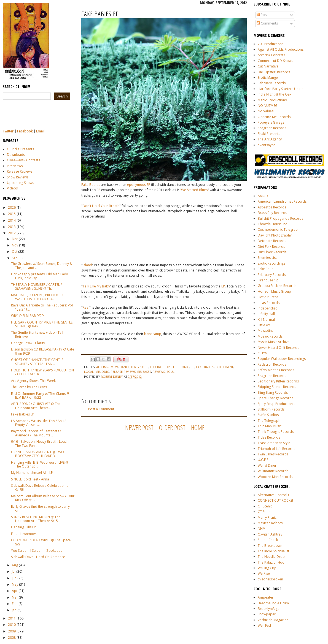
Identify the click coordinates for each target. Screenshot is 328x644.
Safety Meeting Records (276, 370)
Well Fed (264, 625)
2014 (12, 220)
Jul (14, 571)
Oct (15, 252)
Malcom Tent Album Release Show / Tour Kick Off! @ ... (43, 498)
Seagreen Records (272, 128)
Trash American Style (274, 443)
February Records (272, 83)
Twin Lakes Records (273, 454)
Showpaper (267, 614)
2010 (12, 625)
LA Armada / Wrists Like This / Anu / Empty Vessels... (38, 423)
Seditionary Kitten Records (278, 381)
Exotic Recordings (271, 263)
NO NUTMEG (268, 106)
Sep (15, 258)
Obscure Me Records (274, 117)
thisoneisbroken (270, 579)
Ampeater (266, 597)
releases (144, 372)
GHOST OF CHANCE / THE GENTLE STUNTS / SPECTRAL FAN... (37, 362)
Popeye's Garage (271, 122)
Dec (15, 239)
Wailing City (267, 568)
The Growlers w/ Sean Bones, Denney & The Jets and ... (42, 266)
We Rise (264, 573)
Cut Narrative (268, 66)
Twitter (8, 131)
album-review (107, 367)
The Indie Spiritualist (273, 551)
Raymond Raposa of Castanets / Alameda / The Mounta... (36, 433)
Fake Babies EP (23, 414)
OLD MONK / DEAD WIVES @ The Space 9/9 (41, 542)
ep (193, 367)
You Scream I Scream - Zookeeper (37, 551)
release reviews (123, 372)
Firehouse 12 (268, 280)
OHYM (263, 353)
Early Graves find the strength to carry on (40, 508)
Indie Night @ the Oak (275, 94)
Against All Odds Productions (281, 49)
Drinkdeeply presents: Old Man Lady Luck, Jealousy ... (39, 276)
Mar (15, 597)
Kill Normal (266, 320)
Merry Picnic (267, 517)
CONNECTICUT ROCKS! (275, 500)
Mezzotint (265, 331)
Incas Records (269, 303)
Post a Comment (101, 409)
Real (86, 307)
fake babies (205, 367)
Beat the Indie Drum (273, 603)
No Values (266, 111)
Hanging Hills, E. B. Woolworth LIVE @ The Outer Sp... (40, 464)
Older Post (172, 427)
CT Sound (265, 512)
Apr (15, 591)
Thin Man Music (270, 426)
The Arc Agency (270, 139)
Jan (14, 610)
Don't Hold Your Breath (101, 206)
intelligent (224, 367)
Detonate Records (272, 241)
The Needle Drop (271, 557)
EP (99, 190)
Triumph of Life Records (276, 449)
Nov (15, 245)
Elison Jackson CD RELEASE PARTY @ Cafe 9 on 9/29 (43, 351)
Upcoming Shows (20, 183)
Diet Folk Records (271, 247)
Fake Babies (91, 185)
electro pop (160, 367)
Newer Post (139, 427)
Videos (12, 188)
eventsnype (267, 145)
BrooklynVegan (270, 609)
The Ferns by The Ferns (29, 387)
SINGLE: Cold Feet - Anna (30, 479)
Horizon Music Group (274, 291)
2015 (12, 214)
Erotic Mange (268, 78)
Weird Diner (267, 465)
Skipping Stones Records (277, 387)
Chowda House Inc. (273, 224)
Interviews (15, 166)
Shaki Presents (269, 134)
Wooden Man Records (275, 477)
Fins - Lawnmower (25, 534)
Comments (267, 23)
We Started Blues (194, 190)
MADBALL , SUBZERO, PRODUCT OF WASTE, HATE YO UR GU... (39, 297)
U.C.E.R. (264, 460)
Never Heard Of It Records (278, 348)
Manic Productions (272, 100)
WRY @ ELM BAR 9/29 (27, 316)
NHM (262, 528)
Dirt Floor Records (272, 252)
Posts (263, 15)
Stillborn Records (271, 409)
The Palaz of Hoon (272, 562)
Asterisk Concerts (271, 55)
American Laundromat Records (282, 201)
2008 (12, 638)
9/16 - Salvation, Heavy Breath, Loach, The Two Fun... (40, 443)
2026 (12, 207)
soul (170, 372)
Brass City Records (272, 213)
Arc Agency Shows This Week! (34, 381)
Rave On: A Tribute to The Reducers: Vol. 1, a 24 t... (42, 307)
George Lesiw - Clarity (28, 343)
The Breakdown (270, 546)
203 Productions (271, 44)
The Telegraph (269, 421)
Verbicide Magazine (273, 620)
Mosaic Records (270, 336)
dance (125, 367)
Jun (14, 578)
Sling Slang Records (273, 392)
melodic (102, 372)
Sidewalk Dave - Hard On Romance (38, 557)
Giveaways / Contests (23, 160)
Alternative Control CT (275, 495)
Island (87, 265)
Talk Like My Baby (96, 286)
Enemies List (267, 258)
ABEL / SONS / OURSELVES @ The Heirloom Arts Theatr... (36, 406)
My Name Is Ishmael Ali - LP (32, 473)
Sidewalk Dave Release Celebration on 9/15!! (41, 487)
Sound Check (268, 540)
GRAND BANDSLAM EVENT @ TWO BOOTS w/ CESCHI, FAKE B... (37, 454)
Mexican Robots (270, 523)
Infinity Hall (266, 314)
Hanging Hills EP (23, 527)
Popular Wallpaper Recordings (282, 359)
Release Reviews (20, 171)
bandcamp (153, 334)
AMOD (263, 196)
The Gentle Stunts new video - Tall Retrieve (37, 334)
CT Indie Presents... (22, 149)
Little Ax (264, 325)
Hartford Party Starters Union (281, 89)
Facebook (25, 131)
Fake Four (265, 269)
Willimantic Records (273, 471)
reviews (159, 372)
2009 (12, 631)
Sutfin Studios (268, 415)
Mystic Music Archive (274, 342)
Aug (15, 565)
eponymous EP (139, 185)
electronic (180, 367)
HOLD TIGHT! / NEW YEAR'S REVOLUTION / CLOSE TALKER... (42, 372)
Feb (15, 604)
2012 (12, 233)
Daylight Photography (275, 235)
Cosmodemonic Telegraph (279, 229)
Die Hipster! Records (274, 72)
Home (198, 427)
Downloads (16, 155)
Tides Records (269, 437)
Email (40, 131)
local (89, 372)
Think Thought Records (276, 432)
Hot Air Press (268, 297)
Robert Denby (112, 377)
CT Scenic (265, 506)
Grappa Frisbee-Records (277, 286)
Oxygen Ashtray (270, 534)
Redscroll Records (272, 364)
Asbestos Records (272, 207)
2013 (12, 227)
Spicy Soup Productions (276, 404)
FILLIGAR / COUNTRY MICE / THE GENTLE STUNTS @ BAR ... (42, 324)
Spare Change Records (275, 398)
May (15, 584)
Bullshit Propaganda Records (280, 218)
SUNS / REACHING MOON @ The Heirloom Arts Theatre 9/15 (36, 519)
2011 (12, 618)
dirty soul (140, 367)
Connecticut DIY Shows (275, 61)
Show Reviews (18, 177)
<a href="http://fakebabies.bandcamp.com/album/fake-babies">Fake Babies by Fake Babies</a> (136, 238)
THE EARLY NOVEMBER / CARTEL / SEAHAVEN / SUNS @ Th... (36, 286)
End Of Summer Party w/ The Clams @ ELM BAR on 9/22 (40, 396)
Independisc (267, 308)
